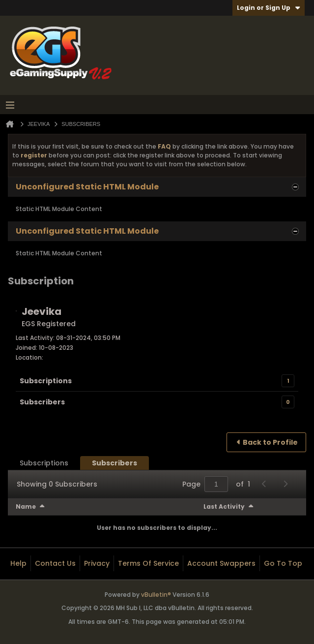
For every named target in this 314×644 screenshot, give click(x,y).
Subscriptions (46, 381)
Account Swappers (221, 563)
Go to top (283, 563)
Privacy (97, 563)
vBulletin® (156, 595)
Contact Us (55, 563)
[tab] (44, 463)
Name (26, 506)
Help (18, 563)
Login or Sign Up (269, 8)
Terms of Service (148, 563)
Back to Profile (270, 442)
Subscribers (42, 402)
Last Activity (224, 506)
